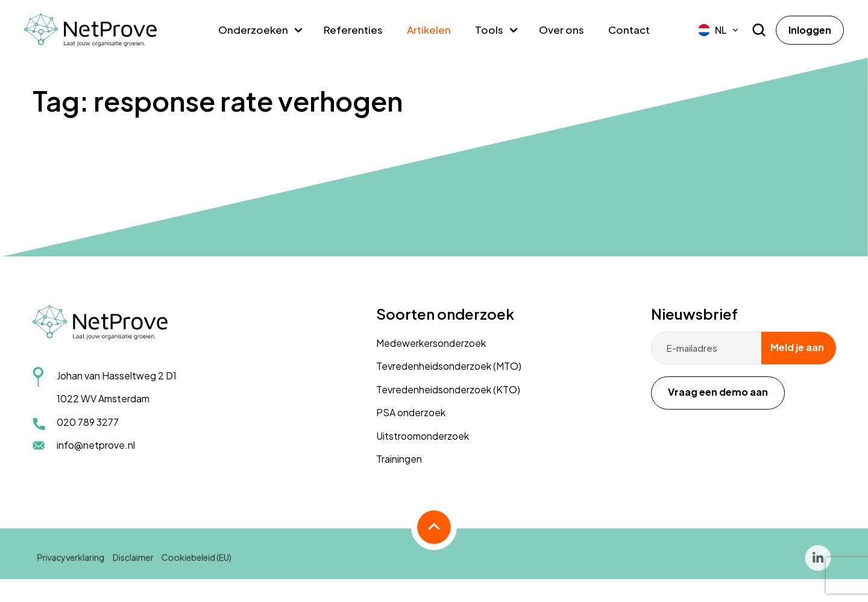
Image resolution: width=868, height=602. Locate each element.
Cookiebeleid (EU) (197, 564)
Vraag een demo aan (718, 392)
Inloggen (810, 30)
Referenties (353, 30)
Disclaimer (134, 564)
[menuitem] (719, 30)
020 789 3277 (88, 422)
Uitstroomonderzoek (423, 436)
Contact (629, 30)
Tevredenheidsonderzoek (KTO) (448, 389)
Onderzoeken (253, 30)
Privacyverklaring (72, 564)
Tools (489, 30)
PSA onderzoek (411, 412)
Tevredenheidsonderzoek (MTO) (449, 366)
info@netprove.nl (96, 445)
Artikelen (429, 30)
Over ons (561, 30)
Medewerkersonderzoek (431, 343)
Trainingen (399, 459)
